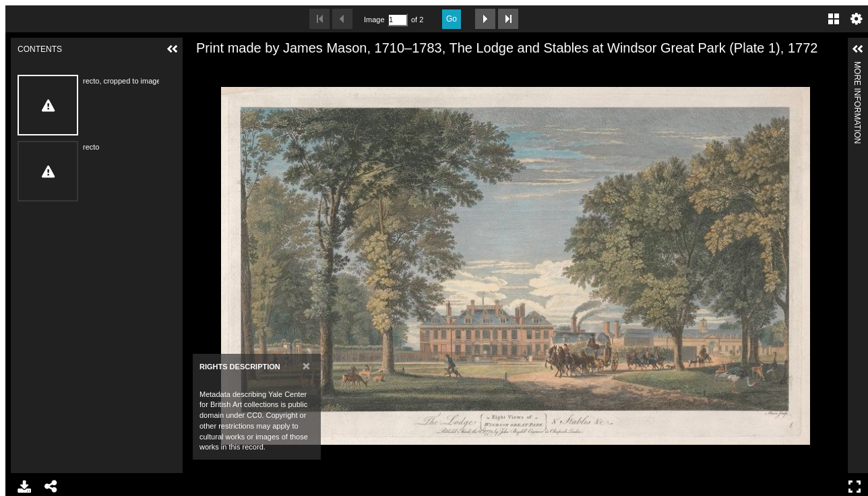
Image (374, 20)
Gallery (834, 19)
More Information (857, 67)
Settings (857, 19)
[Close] (306, 366)
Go (452, 19)
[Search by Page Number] (398, 20)
